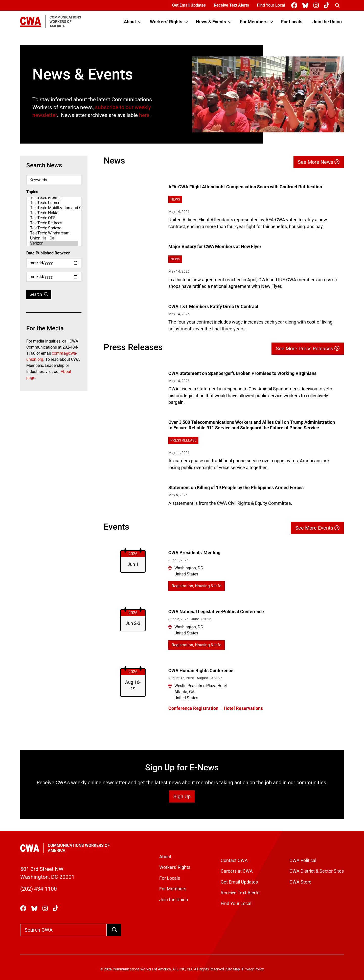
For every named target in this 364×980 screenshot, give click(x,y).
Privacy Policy (253, 969)
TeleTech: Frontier (54, 198)
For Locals (292, 22)
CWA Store (300, 882)
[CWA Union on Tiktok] (327, 5)
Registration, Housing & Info (197, 586)
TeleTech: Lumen (54, 203)
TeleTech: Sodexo (54, 228)
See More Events (317, 528)
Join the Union (327, 22)
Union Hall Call (54, 238)
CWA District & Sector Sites (317, 871)
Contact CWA (234, 861)
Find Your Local (271, 5)
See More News (319, 162)
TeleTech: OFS (54, 218)
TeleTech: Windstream (54, 233)
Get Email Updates (189, 5)
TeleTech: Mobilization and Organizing (54, 208)
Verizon (54, 243)
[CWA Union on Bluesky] (306, 5)
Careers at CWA (237, 871)
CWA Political (303, 861)
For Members (254, 22)
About (130, 22)
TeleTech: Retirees (54, 223)
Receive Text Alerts (231, 5)
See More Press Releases (308, 349)
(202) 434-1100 (39, 889)
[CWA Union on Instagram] (317, 5)
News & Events (211, 22)
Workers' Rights (166, 22)
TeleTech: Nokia (54, 213)
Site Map (233, 969)
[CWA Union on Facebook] (295, 5)
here (144, 115)
